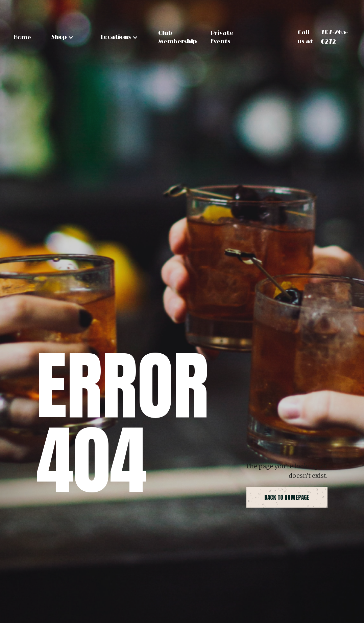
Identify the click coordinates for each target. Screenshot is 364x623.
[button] (63, 37)
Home (22, 38)
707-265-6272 (334, 37)
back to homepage (287, 497)
